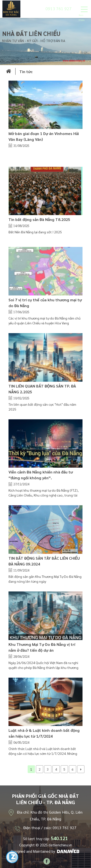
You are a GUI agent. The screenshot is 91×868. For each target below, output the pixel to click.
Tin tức (26, 72)
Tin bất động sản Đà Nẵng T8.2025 (39, 219)
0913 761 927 (58, 8)
